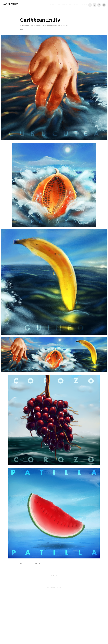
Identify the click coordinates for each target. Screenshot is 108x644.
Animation (52, 5)
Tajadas (77, 5)
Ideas (71, 5)
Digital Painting (62, 5)
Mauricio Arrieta (10, 4)
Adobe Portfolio (57, 588)
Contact (84, 5)
